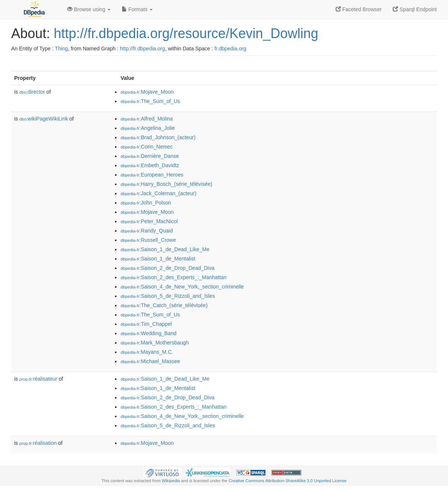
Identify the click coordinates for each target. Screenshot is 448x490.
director (32, 92)
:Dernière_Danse (150, 156)
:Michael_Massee (150, 361)
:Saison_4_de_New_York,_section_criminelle (182, 287)
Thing (61, 49)
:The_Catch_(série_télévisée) (164, 305)
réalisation (38, 443)
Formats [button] (137, 9)
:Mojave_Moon (147, 92)
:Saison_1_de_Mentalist (158, 259)
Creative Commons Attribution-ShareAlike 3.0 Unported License (287, 481)
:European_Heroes (152, 175)
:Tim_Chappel (146, 324)
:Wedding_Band (149, 333)
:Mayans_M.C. (147, 352)
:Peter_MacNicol (149, 221)
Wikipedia (171, 481)
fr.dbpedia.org (230, 49)
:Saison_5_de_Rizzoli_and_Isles (168, 296)
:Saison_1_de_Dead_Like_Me (165, 249)
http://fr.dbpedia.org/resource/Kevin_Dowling (186, 33)
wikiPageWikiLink (44, 119)
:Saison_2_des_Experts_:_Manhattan (174, 277)
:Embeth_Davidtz (150, 165)
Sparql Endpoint (415, 9)
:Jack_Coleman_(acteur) (158, 193)
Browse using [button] (89, 9)
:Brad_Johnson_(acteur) (158, 137)
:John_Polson (146, 203)
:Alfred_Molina (147, 119)
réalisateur (38, 379)
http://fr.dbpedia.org (142, 49)
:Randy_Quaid (147, 231)
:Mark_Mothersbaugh (155, 343)
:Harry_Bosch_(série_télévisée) (167, 184)
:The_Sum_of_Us (150, 101)
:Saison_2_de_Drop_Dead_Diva (167, 268)
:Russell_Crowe (148, 240)
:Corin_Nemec (147, 147)
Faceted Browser (359, 9)
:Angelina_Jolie (148, 128)
